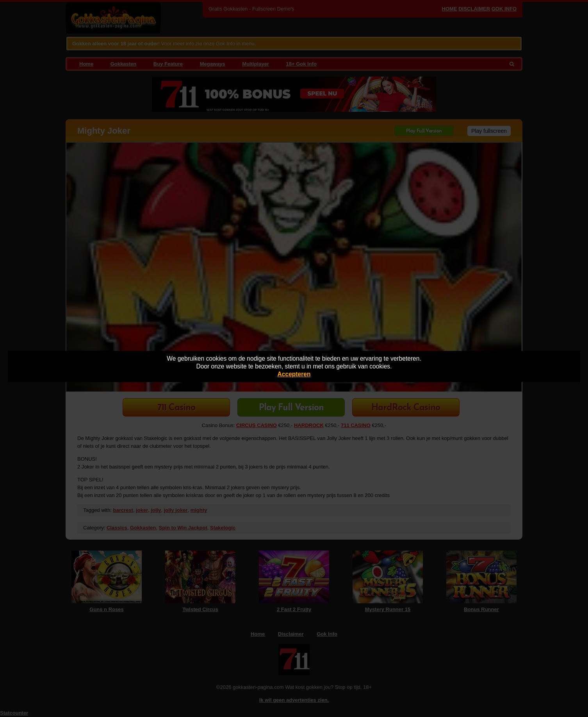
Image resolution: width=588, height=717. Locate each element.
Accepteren (294, 374)
